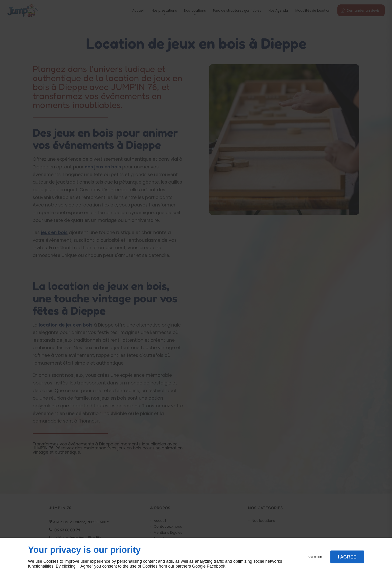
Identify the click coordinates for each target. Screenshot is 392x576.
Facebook (216, 566)
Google (199, 566)
